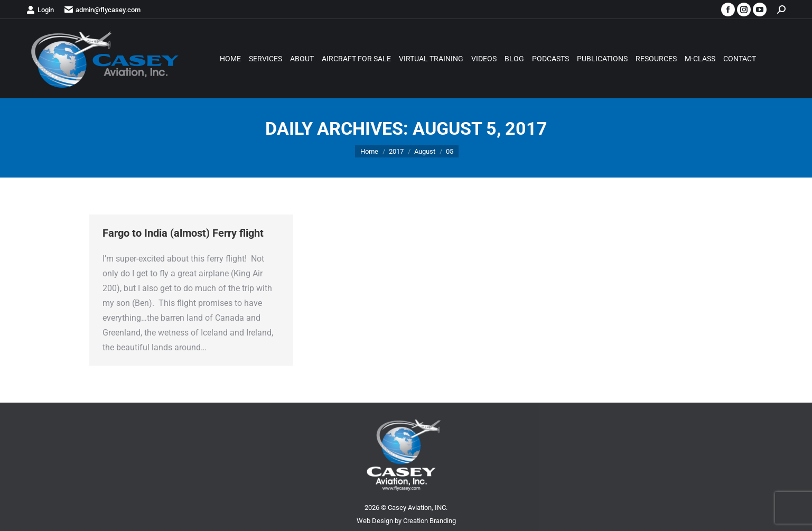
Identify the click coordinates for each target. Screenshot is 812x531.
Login (40, 10)
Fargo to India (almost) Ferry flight (183, 233)
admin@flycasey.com (102, 10)
